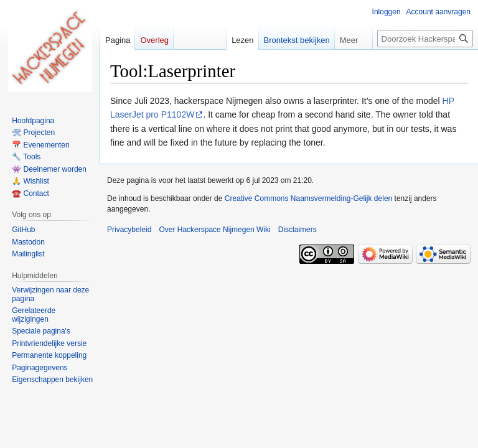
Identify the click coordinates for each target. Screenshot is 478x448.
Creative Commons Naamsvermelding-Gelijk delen (308, 198)
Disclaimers (298, 230)
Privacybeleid (129, 230)
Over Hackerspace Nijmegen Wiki (214, 230)
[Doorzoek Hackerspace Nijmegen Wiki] (425, 39)
